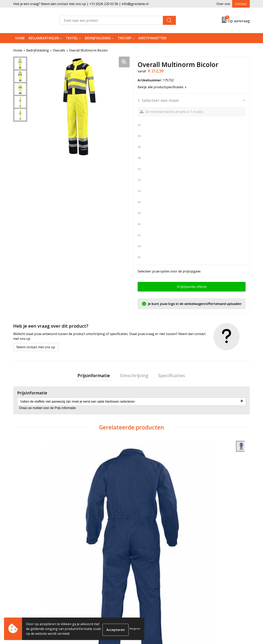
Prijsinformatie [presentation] (98, 376)
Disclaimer (203, 592)
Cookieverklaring (208, 580)
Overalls (59, 50)
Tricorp (125, 38)
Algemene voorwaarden (213, 574)
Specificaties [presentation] (168, 376)
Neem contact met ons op (36, 347)
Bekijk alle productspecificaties (162, 87)
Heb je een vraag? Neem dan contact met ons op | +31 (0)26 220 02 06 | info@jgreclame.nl (81, 4)
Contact (241, 4)
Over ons (223, 4)
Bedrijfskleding (98, 38)
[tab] (98, 376)
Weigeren (135, 629)
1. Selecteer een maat (158, 100)
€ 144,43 (148, 513)
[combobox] (111, 20)
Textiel (72, 38)
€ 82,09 (29, 513)
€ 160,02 (89, 513)
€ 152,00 (207, 513)
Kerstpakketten (152, 38)
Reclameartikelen (44, 38)
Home (20, 38)
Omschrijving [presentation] (134, 376)
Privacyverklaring (208, 586)
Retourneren (146, 580)
